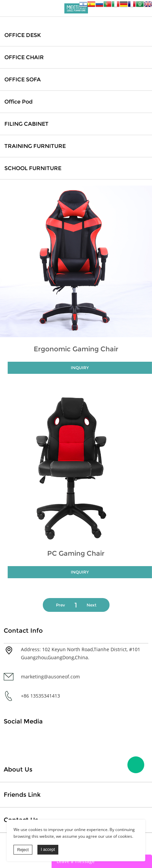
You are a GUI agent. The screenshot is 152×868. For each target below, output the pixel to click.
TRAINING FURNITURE (35, 146)
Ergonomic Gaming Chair (76, 349)
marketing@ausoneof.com (50, 677)
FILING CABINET (26, 124)
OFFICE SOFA (23, 80)
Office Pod (19, 102)
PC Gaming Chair (76, 553)
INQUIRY (80, 368)
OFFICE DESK (23, 35)
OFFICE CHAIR (24, 57)
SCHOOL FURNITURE (33, 168)
